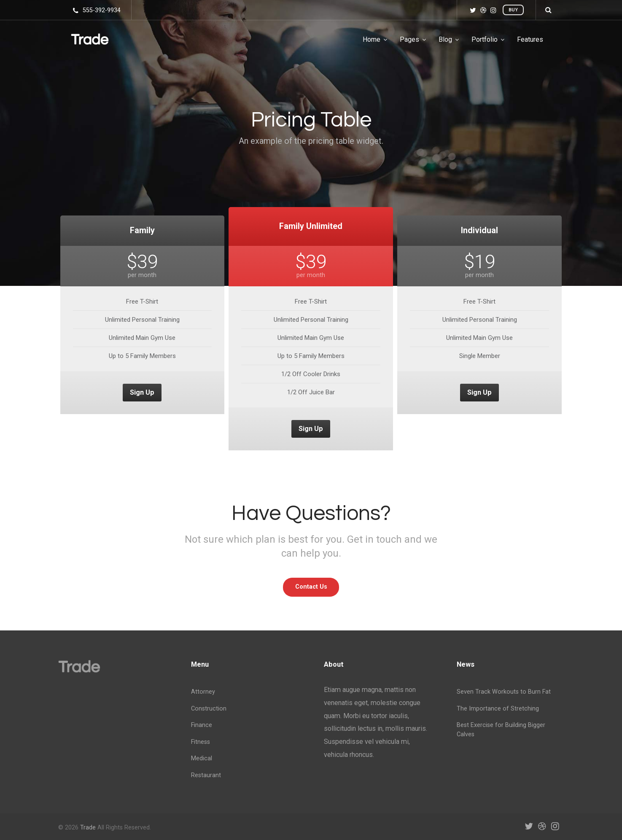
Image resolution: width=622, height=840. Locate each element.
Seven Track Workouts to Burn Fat (504, 692)
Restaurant (206, 775)
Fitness (201, 742)
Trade (88, 828)
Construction (209, 709)
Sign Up (142, 392)
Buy (513, 10)
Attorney (203, 692)
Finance (202, 725)
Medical (202, 758)
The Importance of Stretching (498, 709)
